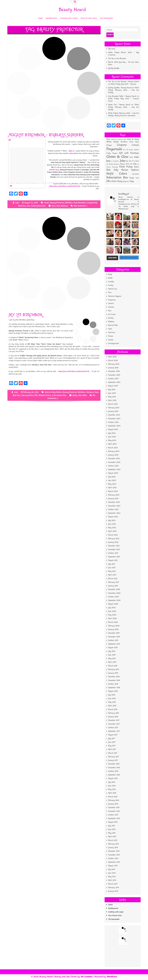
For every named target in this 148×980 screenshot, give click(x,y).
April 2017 (112, 749)
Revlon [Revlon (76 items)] (136, 167)
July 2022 (112, 520)
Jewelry (111, 318)
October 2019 (113, 640)
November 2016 (114, 768)
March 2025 (113, 404)
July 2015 (112, 826)
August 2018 (113, 691)
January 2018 (113, 717)
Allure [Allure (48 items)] (108, 139)
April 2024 (112, 444)
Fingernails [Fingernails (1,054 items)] (114, 149)
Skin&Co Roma (45, 395)
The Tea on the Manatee (117, 58)
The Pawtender (106, 18)
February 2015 (114, 844)
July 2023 (112, 477)
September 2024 (114, 426)
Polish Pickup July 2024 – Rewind (123, 84)
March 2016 (113, 797)
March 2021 (113, 579)
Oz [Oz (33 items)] (138, 164)
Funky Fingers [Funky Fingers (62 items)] (112, 153)
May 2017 (112, 746)
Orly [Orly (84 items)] (135, 164)
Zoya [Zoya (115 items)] (132, 181)
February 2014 (114, 888)
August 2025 (113, 386)
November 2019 (114, 637)
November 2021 (114, 549)
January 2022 (113, 542)
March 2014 (113, 884)
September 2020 (114, 600)
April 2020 (112, 618)
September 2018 (114, 688)
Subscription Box (38, 206)
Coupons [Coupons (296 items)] (122, 145)
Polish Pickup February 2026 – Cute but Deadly (123, 90)
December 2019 (114, 633)
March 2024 (113, 448)
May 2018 (112, 702)
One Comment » (81, 206)
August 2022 (113, 517)
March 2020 (113, 622)
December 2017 (114, 720)
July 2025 (112, 390)
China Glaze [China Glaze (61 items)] (134, 142)
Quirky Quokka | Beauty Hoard (120, 88)
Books (110, 278)
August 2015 (113, 822)
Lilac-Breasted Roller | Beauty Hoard (122, 96)
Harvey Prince (28, 395)
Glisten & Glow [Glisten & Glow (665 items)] (117, 157)
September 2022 (114, 513)
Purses (111, 336)
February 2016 (114, 800)
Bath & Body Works (53, 392)
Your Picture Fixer (89, 18)
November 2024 (114, 419)
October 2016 (113, 771)
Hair (58, 206)
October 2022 (113, 509)
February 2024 (114, 451)
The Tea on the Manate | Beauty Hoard (123, 82)
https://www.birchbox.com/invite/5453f (65, 186)
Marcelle (22, 206)
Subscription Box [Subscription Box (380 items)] (117, 177)
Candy (111, 285)
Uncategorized (113, 343)
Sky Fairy (112, 49)
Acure (46, 203)
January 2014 (113, 891)
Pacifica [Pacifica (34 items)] (108, 167)
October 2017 (113, 728)
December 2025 (114, 371)
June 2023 (112, 480)
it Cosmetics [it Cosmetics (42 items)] (115, 161)
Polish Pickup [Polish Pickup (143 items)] (126, 167)
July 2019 (112, 651)
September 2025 (114, 382)
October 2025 (113, 379)
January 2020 (113, 629)
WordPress (112, 977)
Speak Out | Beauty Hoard (119, 105)
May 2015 (112, 833)
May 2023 (112, 484)
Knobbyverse (51, 18)
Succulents (132, 116)
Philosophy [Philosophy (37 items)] (115, 167)
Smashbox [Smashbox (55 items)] (136, 174)
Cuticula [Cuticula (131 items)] (135, 145)
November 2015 (114, 811)
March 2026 (113, 360)
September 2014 (114, 862)
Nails (85, 395)
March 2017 (113, 753)
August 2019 (113, 648)
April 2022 (112, 531)
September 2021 (114, 557)
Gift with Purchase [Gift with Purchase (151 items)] (129, 153)
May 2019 (112, 658)
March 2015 (113, 840)
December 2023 (114, 459)
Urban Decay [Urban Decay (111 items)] (117, 181)
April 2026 (112, 357)
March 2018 (113, 709)
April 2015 (112, 837)
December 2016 (114, 764)
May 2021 (112, 571)
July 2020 (112, 608)
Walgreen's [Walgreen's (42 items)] (126, 181)
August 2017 (113, 735)
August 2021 (113, 560)
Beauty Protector (57, 203)
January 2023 (113, 499)
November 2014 (114, 855)
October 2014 (113, 858)
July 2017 (112, 739)
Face (53, 206)
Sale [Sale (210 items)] (108, 170)
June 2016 (112, 786)
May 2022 (112, 528)
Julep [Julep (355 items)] (122, 161)
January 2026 (113, 368)
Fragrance (112, 300)
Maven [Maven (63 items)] (123, 164)
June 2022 (112, 524)
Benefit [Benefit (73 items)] (116, 142)
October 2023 (113, 466)
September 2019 (114, 644)
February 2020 (114, 626)
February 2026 (114, 364)
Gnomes (111, 307)
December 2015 (114, 807)
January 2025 (113, 411)
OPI (36, 395)
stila (28, 206)
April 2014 (112, 880)
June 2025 (112, 393)
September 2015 (114, 818)
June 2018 (112, 698)
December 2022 (114, 502)
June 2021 (112, 568)
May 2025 (112, 397)
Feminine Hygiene (115, 296)
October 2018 (113, 684)
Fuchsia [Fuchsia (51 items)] (136, 150)
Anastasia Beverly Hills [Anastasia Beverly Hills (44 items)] (119, 139)
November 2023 (114, 462)
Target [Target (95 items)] (132, 178)
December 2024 (114, 415)
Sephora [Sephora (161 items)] (135, 170)
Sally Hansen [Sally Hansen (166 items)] (121, 170)
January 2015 (113, 848)
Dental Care (113, 289)
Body (75, 395)
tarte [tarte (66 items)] (137, 178)
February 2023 (114, 495)
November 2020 (114, 593)
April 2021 (112, 575)
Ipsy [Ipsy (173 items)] (108, 161)
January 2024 (113, 455)
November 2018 (114, 680)
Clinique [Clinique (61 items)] (109, 145)
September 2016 (114, 775)
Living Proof (92, 203)
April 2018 (112, 706)
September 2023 (114, 469)
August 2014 (113, 866)
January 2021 (113, 586)
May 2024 (112, 440)
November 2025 (114, 375)
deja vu (72, 151)
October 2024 (113, 422)
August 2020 (113, 604)
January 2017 (113, 760)
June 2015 (112, 829)
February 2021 (114, 582)
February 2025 (114, 408)
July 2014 (112, 869)
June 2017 (112, 742)
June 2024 (112, 437)
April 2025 (112, 400)
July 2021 (112, 564)
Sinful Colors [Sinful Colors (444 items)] (117, 174)
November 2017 (114, 724)
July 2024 (112, 433)
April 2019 (112, 662)
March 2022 (113, 535)
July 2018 (112, 695)
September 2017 (114, 731)
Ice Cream (112, 314)
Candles (111, 282)
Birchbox (69, 203)
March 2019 (113, 666)
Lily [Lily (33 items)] (107, 164)
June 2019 (112, 655)
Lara (17, 203)
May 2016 (112, 789)
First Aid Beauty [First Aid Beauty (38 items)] (128, 150)
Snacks (111, 340)
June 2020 (112, 611)
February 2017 (114, 757)
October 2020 (113, 597)
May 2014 (112, 877)
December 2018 (114, 677)
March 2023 (113, 491)
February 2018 (114, 713)
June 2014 (112, 873)
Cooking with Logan (69, 18)
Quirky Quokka (114, 68)
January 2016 (113, 804)
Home (40, 18)
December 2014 (114, 851)
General (111, 303)
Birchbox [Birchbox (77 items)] (124, 142)
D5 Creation (87, 977)
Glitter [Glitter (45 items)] (131, 157)
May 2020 (112, 615)
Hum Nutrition (80, 203)
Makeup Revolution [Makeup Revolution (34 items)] (114, 164)
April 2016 (112, 793)
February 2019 (114, 669)
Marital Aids (113, 325)
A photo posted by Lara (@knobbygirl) (24, 183)
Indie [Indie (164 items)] (137, 157)
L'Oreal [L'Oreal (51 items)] (137, 161)
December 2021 (114, 546)
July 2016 (112, 782)
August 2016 (113, 778)
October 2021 (113, 553)
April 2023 (112, 488)
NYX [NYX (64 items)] (127, 164)
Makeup (64, 206)
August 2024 (113, 429)
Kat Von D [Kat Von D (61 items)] (130, 161)
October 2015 (113, 815)
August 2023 (113, 473)
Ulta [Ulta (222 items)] (109, 181)
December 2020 (114, 589)
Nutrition (112, 332)
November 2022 (114, 506)
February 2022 (114, 539)
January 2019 (113, 673)
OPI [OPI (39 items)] (131, 164)
